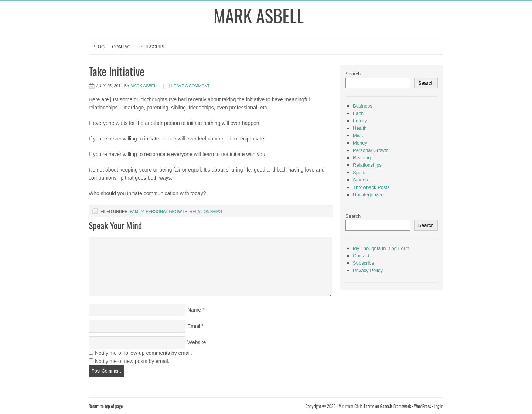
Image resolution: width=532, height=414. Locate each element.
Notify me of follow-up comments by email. (144, 353)
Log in (439, 406)
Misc (358, 135)
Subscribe (153, 47)
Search (353, 74)
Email (194, 326)
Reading (362, 158)
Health (360, 128)
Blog (98, 47)
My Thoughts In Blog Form (381, 248)
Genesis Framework (396, 406)
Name (194, 310)
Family (137, 211)
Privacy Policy (368, 270)
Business (363, 106)
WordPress (422, 406)
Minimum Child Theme (356, 406)
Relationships (206, 211)
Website (197, 342)
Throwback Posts (371, 187)
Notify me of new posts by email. (132, 361)
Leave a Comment (191, 86)
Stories (360, 180)
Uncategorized (368, 195)
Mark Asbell (259, 15)
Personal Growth (166, 211)
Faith (358, 113)
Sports (360, 172)
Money (360, 143)
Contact (122, 47)
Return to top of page (106, 406)
